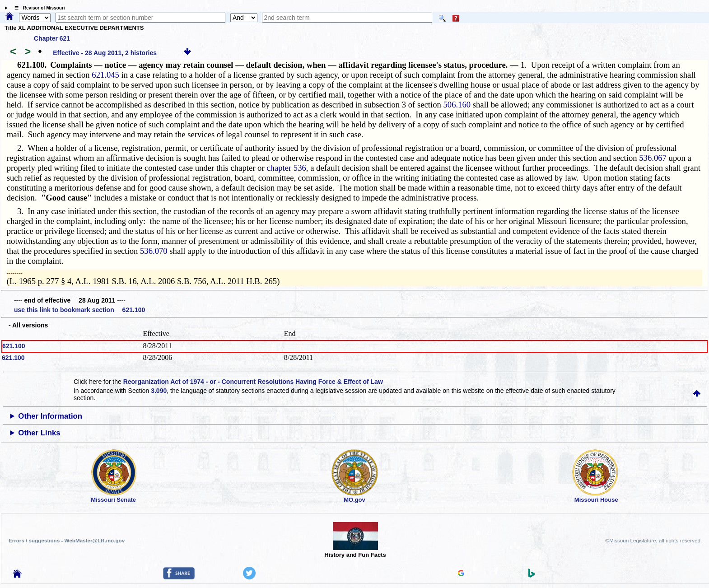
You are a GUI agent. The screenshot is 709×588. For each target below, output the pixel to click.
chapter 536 (286, 168)
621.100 (14, 346)
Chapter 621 (52, 38)
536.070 (154, 251)
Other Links (39, 433)
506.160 (457, 105)
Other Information (50, 416)
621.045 (105, 75)
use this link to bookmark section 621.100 (79, 310)
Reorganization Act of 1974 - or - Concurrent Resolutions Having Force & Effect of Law (253, 382)
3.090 (159, 391)
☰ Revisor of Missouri (37, 8)
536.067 (653, 158)
